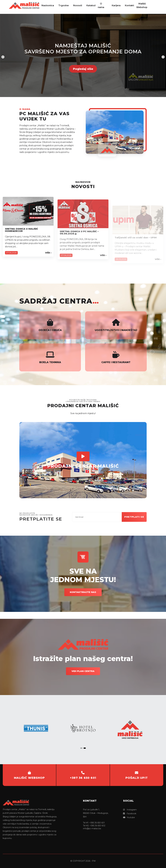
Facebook (130, 814)
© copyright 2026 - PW (83, 861)
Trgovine (64, 5)
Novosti (78, 5)
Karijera (116, 5)
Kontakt (129, 5)
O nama (101, 5)
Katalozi (91, 5)
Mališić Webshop (142, 5)
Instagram (130, 810)
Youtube (129, 817)
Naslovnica (48, 5)
